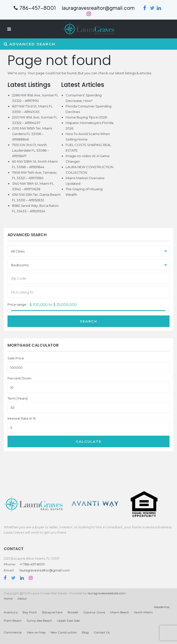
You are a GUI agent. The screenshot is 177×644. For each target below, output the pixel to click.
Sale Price (16, 358)
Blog (85, 632)
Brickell (73, 612)
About (22, 598)
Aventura (11, 612)
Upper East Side (68, 621)
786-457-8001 (35, 8)
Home (8, 598)
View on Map (36, 632)
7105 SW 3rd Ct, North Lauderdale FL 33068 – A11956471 (31, 150)
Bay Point (30, 612)
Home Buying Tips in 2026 (86, 117)
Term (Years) (18, 398)
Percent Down (19, 378)
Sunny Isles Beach (39, 621)
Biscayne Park (52, 612)
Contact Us (102, 632)
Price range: (17, 305)
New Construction (64, 632)
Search (89, 321)
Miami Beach (120, 612)
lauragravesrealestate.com (107, 593)
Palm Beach (13, 621)
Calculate (89, 441)
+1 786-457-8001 (32, 564)
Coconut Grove (94, 612)
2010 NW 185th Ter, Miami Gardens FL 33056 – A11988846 (32, 134)
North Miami (143, 612)
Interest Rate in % (22, 418)
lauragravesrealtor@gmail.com (45, 570)
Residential (162, 607)
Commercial (13, 632)
